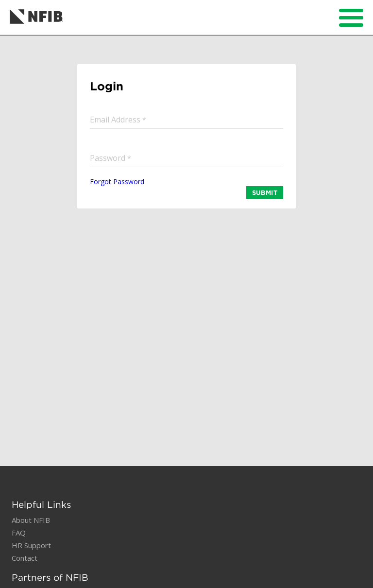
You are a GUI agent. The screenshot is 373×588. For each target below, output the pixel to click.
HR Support (31, 545)
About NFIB (31, 520)
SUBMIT (265, 192)
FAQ (19, 533)
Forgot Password (117, 182)
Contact (25, 558)
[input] (186, 119)
